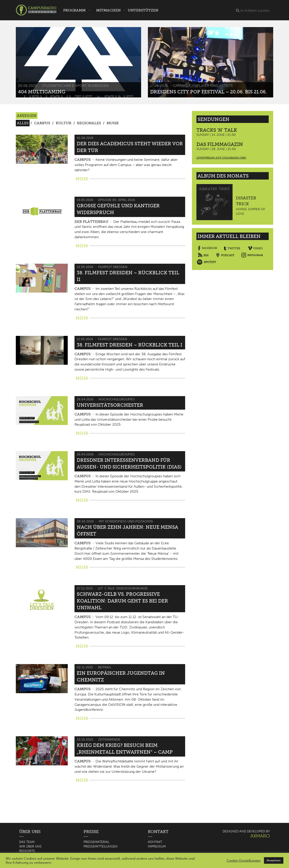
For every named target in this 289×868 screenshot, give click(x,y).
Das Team (27, 842)
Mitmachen (108, 10)
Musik (113, 123)
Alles (23, 123)
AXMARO (260, 836)
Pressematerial (96, 842)
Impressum (157, 846)
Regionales (89, 123)
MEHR (82, 179)
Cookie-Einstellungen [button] (244, 861)
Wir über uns (30, 846)
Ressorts (27, 851)
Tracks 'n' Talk (217, 130)
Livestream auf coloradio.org (221, 158)
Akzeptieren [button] (274, 860)
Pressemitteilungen (101, 846)
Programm (74, 10)
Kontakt (155, 842)
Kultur (64, 123)
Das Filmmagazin (220, 144)
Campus (42, 123)
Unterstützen (143, 10)
